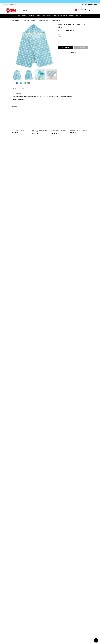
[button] (55, 75)
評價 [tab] (23, 89)
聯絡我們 (78, 16)
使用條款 (62, 16)
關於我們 (11, 5)
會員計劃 (39, 16)
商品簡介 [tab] (15, 89)
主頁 (19, 16)
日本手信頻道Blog (48, 16)
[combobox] (73, 36)
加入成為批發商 (70, 16)
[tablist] (50, 89)
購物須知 (5, 5)
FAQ (15, 5)
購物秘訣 (33, 16)
